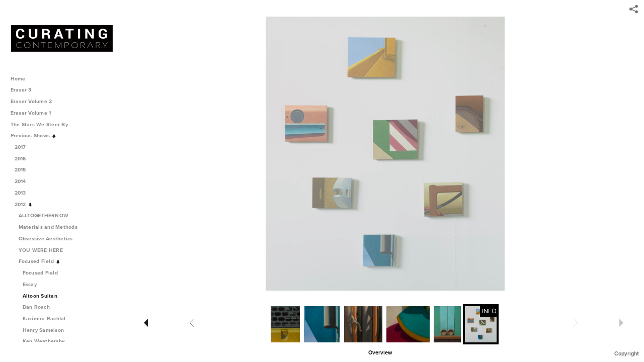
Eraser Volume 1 (31, 113)
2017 (24, 147)
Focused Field (40, 261)
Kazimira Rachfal (44, 319)
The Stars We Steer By (43, 124)
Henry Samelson (44, 330)
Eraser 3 (21, 90)
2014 (24, 181)
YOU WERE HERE (44, 250)
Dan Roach (36, 307)
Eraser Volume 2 (31, 101)
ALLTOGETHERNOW (47, 215)
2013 (24, 193)
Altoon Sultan (40, 296)
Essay (30, 284)
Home (18, 79)
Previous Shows (34, 135)
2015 (24, 170)
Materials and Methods (52, 227)
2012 (24, 204)
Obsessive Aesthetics (49, 239)
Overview (380, 353)
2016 (24, 159)
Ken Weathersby (44, 341)
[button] (380, 352)
